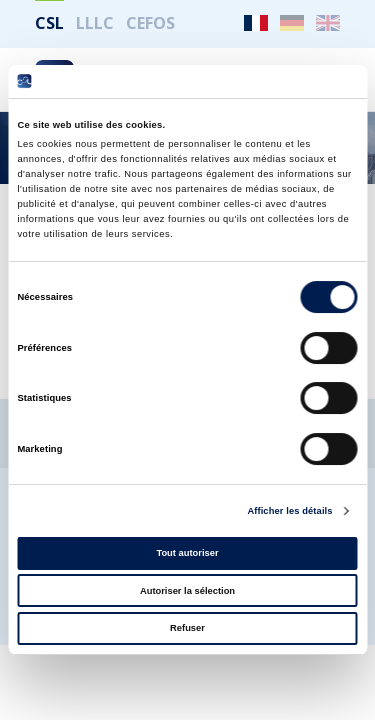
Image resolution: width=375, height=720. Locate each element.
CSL (49, 23)
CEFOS (150, 23)
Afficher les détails (289, 511)
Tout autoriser (187, 553)
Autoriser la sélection (187, 591)
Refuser (187, 628)
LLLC (95, 23)
